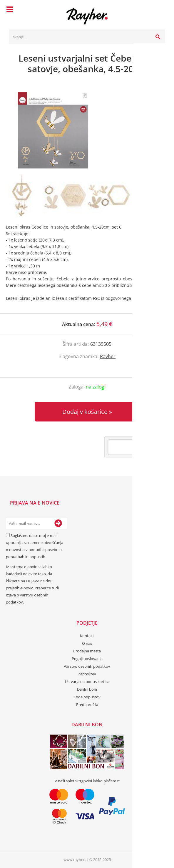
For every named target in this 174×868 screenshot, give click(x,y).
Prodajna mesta (87, 651)
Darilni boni (87, 689)
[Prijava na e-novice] (58, 523)
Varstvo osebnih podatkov (87, 666)
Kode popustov (87, 697)
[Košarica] (159, 10)
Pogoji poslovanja (87, 659)
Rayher (108, 356)
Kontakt (87, 636)
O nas (87, 643)
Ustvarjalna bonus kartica (87, 682)
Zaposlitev (87, 674)
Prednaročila (87, 705)
